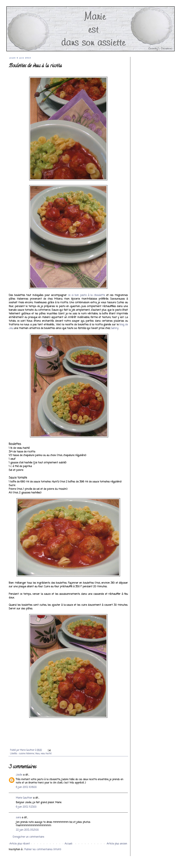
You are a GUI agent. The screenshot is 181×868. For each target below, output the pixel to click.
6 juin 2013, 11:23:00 (26, 807)
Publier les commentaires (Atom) (43, 850)
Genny (115, 328)
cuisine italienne (26, 754)
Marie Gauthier (24, 798)
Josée (19, 775)
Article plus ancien (117, 844)
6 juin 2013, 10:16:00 (26, 787)
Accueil (68, 844)
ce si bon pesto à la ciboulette (86, 295)
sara (18, 818)
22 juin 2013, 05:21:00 (27, 830)
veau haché (46, 754)
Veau (37, 754)
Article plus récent (20, 844)
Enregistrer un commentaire (28, 837)
